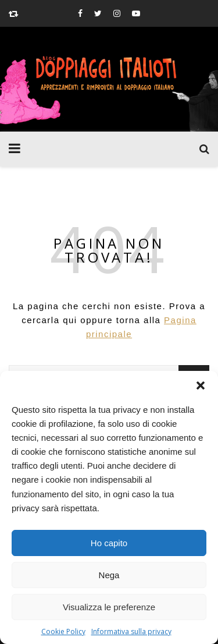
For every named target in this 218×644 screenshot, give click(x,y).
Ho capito (109, 543)
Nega (109, 575)
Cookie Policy (63, 631)
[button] (201, 385)
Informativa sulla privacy (131, 631)
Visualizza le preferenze (109, 607)
